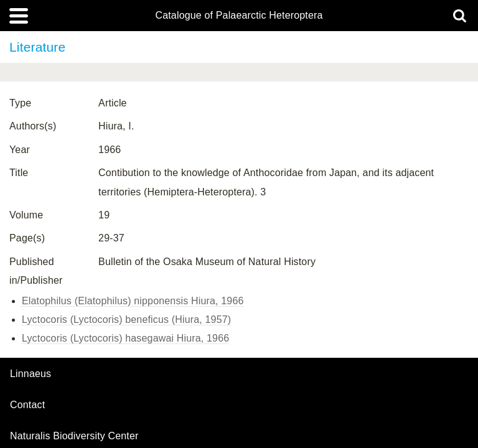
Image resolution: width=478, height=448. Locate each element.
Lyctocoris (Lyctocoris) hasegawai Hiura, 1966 (125, 338)
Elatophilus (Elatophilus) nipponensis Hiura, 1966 (133, 301)
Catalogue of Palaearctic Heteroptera (239, 16)
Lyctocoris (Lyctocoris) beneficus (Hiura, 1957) (126, 320)
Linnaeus (30, 374)
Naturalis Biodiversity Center (74, 436)
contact (27, 405)
